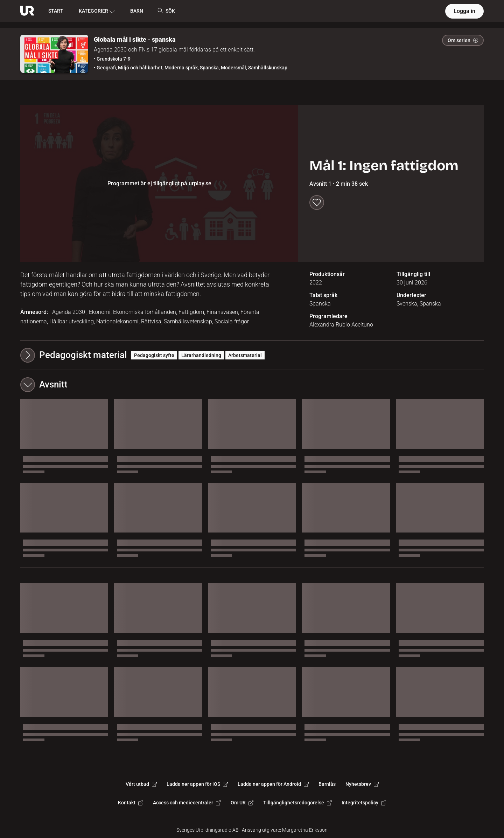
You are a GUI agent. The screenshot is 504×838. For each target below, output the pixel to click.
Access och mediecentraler (187, 803)
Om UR (242, 803)
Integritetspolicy (364, 803)
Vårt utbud (141, 784)
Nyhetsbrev (362, 784)
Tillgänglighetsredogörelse (297, 803)
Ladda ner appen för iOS (197, 784)
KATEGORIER (97, 11)
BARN (137, 11)
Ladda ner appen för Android (273, 784)
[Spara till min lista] (317, 202)
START (56, 11)
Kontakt (131, 803)
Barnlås (327, 784)
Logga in (464, 11)
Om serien (463, 40)
